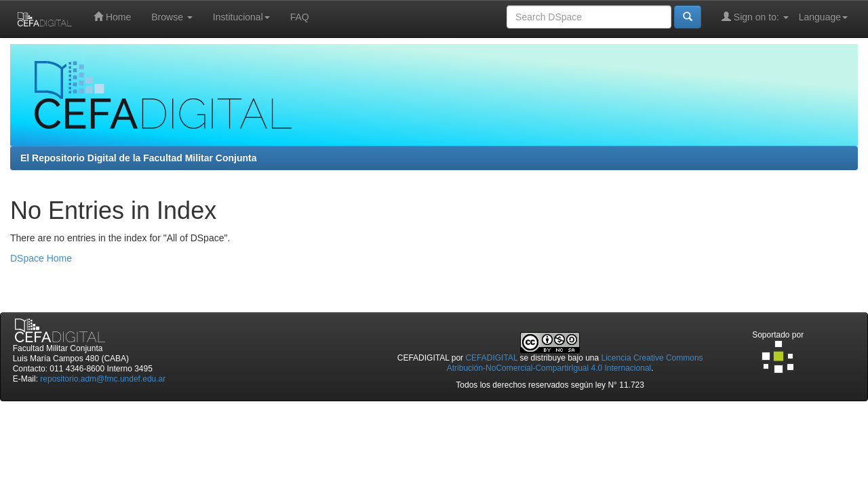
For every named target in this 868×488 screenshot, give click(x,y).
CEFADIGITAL (491, 358)
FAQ (300, 17)
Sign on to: (755, 17)
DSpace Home (41, 258)
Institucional (241, 17)
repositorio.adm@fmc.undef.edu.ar (103, 379)
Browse (172, 17)
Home (112, 17)
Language (823, 17)
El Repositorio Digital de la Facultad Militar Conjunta (138, 158)
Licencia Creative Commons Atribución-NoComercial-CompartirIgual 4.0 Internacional (575, 363)
